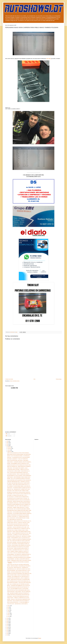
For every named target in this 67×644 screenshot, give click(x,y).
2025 (7, 443)
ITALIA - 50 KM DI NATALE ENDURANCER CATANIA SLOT (18, 473)
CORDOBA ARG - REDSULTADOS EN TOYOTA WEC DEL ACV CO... (19, 521)
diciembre (9, 447)
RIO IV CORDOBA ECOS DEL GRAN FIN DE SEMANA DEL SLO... (19, 581)
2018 (7, 624)
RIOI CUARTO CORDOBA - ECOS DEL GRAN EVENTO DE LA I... (19, 542)
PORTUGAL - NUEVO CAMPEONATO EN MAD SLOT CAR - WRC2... (19, 533)
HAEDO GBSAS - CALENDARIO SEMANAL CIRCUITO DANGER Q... (19, 462)
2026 (7, 441)
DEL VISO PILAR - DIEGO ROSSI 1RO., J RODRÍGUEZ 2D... (18, 567)
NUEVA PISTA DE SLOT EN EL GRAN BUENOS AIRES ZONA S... (19, 590)
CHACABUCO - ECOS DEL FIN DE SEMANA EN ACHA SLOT (18, 596)
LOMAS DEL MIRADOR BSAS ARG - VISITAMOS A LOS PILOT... (19, 482)
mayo (8, 610)
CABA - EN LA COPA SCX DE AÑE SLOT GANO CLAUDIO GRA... (19, 541)
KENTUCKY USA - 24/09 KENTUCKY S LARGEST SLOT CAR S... (19, 489)
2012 (7, 633)
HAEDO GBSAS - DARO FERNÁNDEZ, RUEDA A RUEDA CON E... (19, 477)
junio (8, 609)
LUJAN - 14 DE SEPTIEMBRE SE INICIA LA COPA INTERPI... (18, 589)
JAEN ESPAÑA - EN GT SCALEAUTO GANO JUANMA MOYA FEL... (19, 494)
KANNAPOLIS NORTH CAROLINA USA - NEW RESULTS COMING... (19, 536)
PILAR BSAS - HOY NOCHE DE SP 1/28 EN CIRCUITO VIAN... (18, 556)
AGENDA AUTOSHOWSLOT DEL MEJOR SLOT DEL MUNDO (18, 515)
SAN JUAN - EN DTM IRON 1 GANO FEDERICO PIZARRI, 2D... (18, 544)
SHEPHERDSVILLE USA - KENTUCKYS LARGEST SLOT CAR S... (19, 569)
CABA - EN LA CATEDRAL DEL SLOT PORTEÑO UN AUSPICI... (18, 584)
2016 (7, 627)
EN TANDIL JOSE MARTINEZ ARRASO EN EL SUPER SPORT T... (19, 483)
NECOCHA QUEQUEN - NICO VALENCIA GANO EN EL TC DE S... (19, 570)
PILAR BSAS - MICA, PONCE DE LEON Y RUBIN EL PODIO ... (18, 491)
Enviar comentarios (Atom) (15, 381)
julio (8, 607)
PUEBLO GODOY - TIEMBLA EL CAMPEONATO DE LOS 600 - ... (19, 598)
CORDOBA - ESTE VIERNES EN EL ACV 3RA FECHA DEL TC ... (19, 577)
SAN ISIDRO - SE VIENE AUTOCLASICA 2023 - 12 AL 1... (17, 495)
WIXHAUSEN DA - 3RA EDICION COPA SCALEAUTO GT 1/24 (18, 526)
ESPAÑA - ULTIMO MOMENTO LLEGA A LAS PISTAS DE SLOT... (19, 538)
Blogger (40, 638)
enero (8, 616)
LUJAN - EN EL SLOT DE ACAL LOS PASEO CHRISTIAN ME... (18, 564)
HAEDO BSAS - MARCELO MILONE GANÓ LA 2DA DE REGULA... (19, 501)
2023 (7, 446)
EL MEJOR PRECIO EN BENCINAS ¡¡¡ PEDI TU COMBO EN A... (19, 578)
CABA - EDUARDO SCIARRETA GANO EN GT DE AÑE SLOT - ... (19, 593)
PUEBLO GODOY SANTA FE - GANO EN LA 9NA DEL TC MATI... (19, 523)
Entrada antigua (59, 379)
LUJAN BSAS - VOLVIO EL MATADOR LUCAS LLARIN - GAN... (18, 527)
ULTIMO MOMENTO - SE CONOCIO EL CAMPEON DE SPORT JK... (19, 554)
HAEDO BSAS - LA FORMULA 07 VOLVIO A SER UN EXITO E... (18, 535)
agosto (9, 606)
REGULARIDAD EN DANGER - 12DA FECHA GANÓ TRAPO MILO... (19, 583)
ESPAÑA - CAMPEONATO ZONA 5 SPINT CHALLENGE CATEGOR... (19, 560)
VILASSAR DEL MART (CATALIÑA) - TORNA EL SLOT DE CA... (18, 470)
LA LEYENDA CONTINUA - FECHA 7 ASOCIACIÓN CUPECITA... (19, 474)
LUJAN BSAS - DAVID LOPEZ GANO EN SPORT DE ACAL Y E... (19, 485)
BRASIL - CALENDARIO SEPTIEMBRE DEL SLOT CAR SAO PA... (19, 586)
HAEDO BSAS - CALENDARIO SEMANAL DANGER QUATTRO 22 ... (19, 488)
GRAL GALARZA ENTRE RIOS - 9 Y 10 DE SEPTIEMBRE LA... (18, 602)
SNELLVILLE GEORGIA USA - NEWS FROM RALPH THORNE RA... (19, 467)
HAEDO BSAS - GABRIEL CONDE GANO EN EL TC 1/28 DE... (18, 507)
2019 (7, 623)
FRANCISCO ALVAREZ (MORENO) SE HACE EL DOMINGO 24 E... (19, 504)
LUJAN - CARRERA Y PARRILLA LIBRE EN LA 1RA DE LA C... (18, 551)
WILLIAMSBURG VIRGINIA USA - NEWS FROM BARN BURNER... (19, 503)
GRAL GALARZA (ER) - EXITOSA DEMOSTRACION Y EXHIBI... (18, 518)
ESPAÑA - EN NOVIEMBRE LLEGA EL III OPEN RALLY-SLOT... (18, 463)
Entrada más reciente (9, 379)
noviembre (9, 449)
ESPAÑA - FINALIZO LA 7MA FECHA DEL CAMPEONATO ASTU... (19, 599)
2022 (7, 618)
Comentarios (9, 436)
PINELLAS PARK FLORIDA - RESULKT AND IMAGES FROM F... (19, 575)
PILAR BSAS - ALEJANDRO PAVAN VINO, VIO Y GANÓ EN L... (18, 550)
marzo (9, 613)
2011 (7, 635)
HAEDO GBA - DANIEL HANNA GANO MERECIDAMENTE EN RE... (19, 532)
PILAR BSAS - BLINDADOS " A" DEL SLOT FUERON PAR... (18, 459)
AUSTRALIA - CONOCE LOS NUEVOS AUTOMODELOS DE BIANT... (19, 539)
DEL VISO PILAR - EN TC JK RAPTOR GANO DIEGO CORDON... (19, 509)
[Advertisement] (34, 373)
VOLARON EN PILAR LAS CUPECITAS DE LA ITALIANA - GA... (18, 498)
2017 (7, 626)
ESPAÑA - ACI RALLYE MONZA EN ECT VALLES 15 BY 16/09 (18, 572)
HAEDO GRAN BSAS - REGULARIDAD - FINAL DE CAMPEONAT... (19, 592)
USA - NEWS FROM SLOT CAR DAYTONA (15, 520)
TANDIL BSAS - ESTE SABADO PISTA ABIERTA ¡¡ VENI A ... (18, 468)
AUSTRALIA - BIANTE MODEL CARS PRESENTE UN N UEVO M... (19, 545)
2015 (7, 629)
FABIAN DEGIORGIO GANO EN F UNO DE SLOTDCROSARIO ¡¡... (19, 500)
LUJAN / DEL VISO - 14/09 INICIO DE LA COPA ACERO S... (18, 604)
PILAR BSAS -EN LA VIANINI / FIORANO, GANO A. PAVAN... (18, 530)
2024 (7, 444)
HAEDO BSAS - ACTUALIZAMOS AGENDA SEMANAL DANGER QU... (20, 513)
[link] (49, 59)
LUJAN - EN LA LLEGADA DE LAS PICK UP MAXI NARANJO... (18, 453)
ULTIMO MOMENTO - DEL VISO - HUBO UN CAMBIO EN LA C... (19, 506)
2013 (7, 632)
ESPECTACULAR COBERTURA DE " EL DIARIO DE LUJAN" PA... (19, 529)
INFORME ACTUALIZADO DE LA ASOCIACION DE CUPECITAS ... (19, 492)
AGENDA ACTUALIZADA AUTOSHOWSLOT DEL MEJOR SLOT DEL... (20, 574)
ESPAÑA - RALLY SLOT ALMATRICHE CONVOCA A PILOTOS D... (19, 479)
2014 (7, 630)
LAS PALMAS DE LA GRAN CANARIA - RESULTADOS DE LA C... (19, 471)
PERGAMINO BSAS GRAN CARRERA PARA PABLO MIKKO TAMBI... (19, 510)
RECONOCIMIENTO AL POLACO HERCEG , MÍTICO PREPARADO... (19, 476)
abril (8, 612)
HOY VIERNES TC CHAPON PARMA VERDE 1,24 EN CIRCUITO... (19, 486)
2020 (7, 621)
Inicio (34, 379)
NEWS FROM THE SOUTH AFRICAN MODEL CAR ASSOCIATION (19, 454)
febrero (9, 615)
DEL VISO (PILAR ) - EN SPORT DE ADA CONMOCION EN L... (18, 497)
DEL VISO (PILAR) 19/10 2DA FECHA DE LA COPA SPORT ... (18, 524)
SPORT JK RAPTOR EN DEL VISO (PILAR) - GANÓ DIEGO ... (18, 460)
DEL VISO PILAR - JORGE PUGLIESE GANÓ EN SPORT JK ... (18, 548)
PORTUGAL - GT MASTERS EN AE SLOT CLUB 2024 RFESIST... (19, 457)
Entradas (8, 434)
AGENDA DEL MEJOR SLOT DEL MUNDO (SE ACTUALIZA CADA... (19, 465)
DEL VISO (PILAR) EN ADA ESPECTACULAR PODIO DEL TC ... (18, 587)
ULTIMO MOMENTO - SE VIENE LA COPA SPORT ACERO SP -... (19, 559)
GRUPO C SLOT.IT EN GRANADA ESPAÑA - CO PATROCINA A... (19, 456)
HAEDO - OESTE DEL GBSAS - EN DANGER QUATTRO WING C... (19, 566)
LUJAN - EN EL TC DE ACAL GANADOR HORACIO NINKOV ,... (18, 553)
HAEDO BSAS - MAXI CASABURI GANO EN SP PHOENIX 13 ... (18, 601)
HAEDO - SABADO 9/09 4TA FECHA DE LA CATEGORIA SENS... (19, 580)
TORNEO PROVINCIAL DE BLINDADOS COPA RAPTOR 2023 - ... (19, 595)
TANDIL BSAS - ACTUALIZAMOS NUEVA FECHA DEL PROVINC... (19, 512)
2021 (7, 620)
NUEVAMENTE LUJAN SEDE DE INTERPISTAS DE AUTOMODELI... (19, 557)
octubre (9, 450)
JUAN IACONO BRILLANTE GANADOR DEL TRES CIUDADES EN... (19, 480)
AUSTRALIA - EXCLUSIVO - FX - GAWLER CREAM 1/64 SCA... (18, 517)
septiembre (9, 452)
